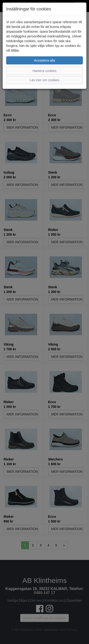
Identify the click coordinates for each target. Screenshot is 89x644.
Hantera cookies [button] (44, 71)
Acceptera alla (44, 60)
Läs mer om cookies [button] (44, 80)
